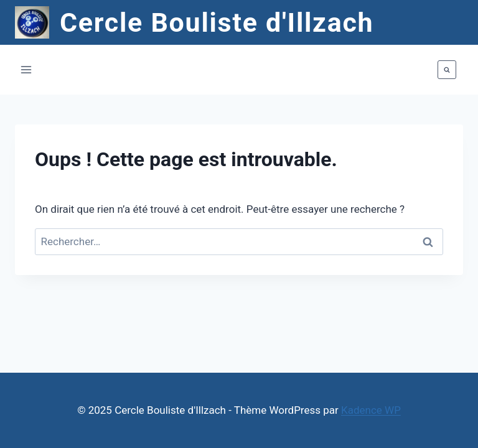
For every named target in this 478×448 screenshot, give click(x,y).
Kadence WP (371, 410)
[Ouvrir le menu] (26, 70)
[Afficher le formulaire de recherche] (447, 70)
